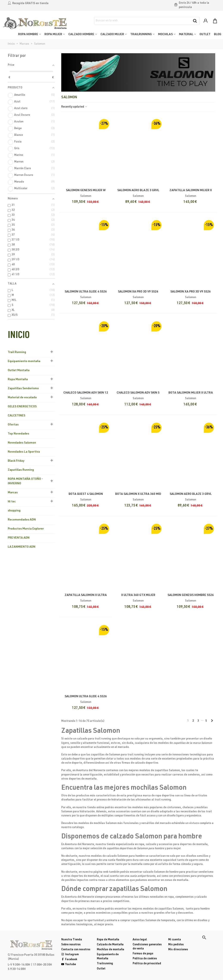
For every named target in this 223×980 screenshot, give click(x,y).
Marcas (13, 493)
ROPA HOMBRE (28, 34)
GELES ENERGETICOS (22, 407)
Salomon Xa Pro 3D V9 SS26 (191, 292)
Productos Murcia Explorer (26, 529)
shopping (14, 511)
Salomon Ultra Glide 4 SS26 (86, 697)
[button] (204, 938)
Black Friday (16, 461)
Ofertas (13, 425)
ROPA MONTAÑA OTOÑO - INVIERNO (25, 481)
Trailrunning (105, 964)
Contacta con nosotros (76, 950)
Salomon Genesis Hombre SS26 (191, 595)
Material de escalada (22, 398)
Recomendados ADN (22, 520)
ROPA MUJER (53, 34)
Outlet (101, 969)
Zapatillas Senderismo (23, 389)
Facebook (69, 960)
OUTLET (205, 34)
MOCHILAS (165, 34)
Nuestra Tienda (72, 940)
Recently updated (74, 107)
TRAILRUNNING (141, 34)
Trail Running (17, 352)
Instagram (70, 955)
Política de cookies (145, 959)
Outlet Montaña (19, 370)
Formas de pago (143, 954)
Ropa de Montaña (108, 940)
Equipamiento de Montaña (108, 957)
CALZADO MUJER (112, 34)
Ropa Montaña (18, 380)
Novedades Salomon (22, 443)
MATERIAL (186, 34)
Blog (218, 34)
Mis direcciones (178, 950)
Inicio (19, 336)
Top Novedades (18, 434)
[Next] (212, 721)
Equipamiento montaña (24, 361)
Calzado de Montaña (110, 945)
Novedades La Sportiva (24, 452)
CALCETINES (16, 416)
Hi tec (12, 502)
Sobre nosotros (71, 945)
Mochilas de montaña (111, 950)
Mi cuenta (175, 940)
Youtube (69, 965)
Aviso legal (140, 940)
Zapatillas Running (21, 470)
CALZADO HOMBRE (81, 34)
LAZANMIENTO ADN (22, 547)
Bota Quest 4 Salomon (86, 494)
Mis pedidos (176, 945)
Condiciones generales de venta (147, 947)
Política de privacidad (147, 964)
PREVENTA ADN (19, 538)
